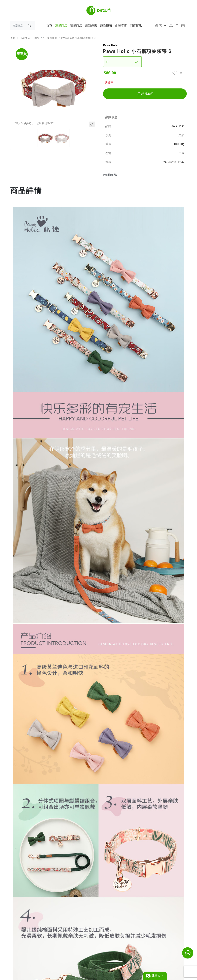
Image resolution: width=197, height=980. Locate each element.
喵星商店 (76, 26)
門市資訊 (136, 26)
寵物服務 (106, 26)
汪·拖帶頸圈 (50, 38)
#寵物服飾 (110, 175)
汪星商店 (61, 26)
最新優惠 (91, 26)
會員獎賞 (121, 26)
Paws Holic (110, 45)
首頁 (49, 26)
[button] (160, 26)
